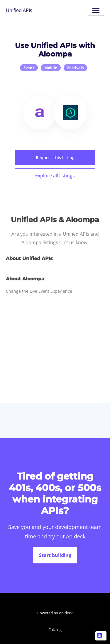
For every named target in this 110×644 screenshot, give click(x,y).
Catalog (55, 630)
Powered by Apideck (55, 613)
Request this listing (55, 158)
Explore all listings (55, 176)
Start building (55, 555)
